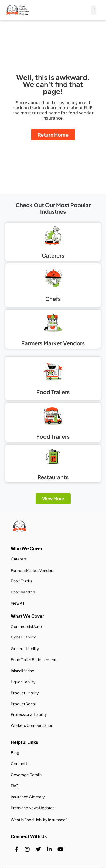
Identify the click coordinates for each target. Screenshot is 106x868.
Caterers (19, 559)
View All (17, 603)
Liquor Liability (23, 682)
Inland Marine (23, 671)
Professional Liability (29, 714)
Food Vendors (23, 592)
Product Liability (25, 693)
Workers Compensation (32, 725)
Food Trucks (21, 581)
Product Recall (24, 704)
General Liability (25, 648)
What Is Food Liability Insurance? (39, 820)
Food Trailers (53, 436)
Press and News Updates (33, 808)
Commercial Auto (26, 626)
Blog (15, 752)
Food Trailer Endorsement (34, 659)
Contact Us (21, 763)
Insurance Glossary (28, 797)
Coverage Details (26, 775)
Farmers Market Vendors (33, 570)
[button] (94, 10)
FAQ (15, 786)
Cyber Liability (23, 637)
